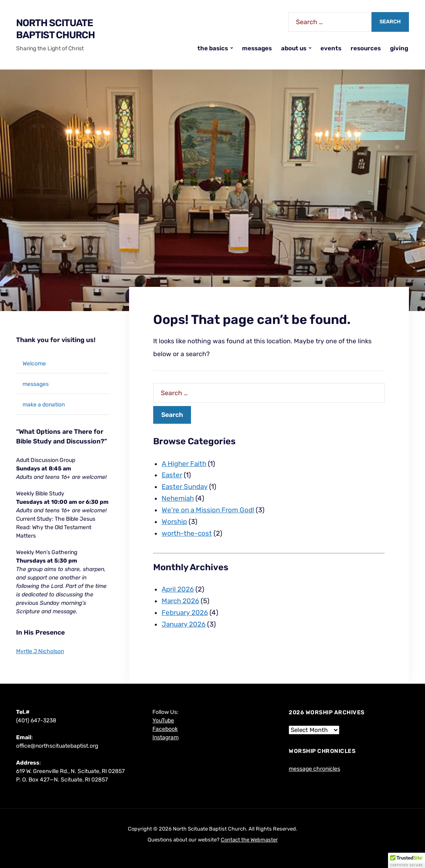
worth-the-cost (187, 533)
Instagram (165, 737)
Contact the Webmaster (249, 840)
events (331, 48)
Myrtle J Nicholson (40, 651)
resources (366, 48)
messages (257, 48)
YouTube (163, 721)
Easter (172, 475)
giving (399, 48)
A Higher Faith (184, 464)
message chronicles (314, 769)
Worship (174, 522)
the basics (213, 48)
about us (294, 48)
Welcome (34, 364)
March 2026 (180, 601)
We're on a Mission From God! (208, 510)
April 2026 (178, 589)
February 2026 (185, 612)
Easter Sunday (185, 487)
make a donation (44, 405)
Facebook (165, 729)
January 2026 (184, 624)
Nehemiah (178, 498)
